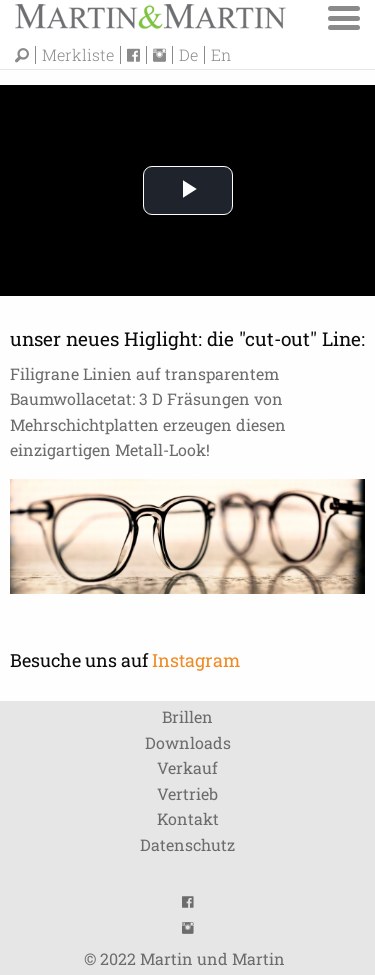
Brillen (187, 716)
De (188, 55)
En (221, 55)
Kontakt (188, 818)
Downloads (188, 742)
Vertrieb (187, 793)
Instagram (196, 660)
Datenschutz (187, 844)
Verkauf (187, 767)
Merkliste (78, 55)
